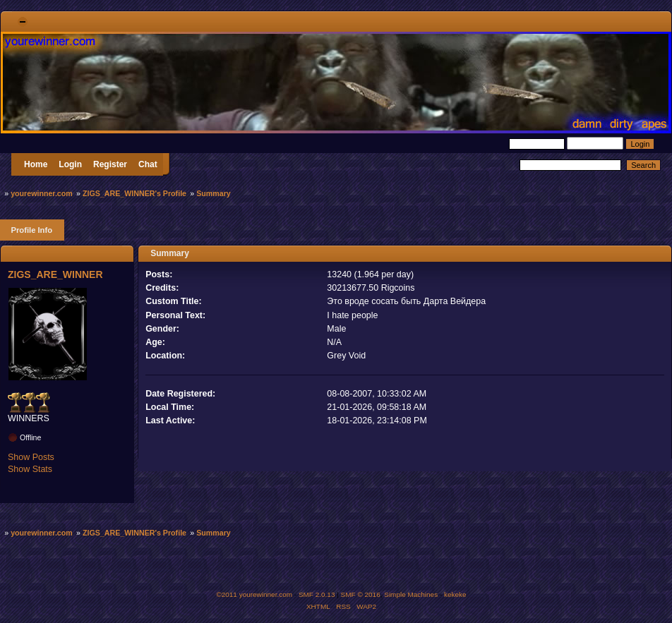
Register (110, 164)
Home (36, 164)
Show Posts (31, 457)
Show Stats (30, 469)
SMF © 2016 (361, 594)
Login (70, 164)
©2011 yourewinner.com (254, 594)
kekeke (455, 594)
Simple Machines (411, 594)
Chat (148, 164)
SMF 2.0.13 (317, 594)
